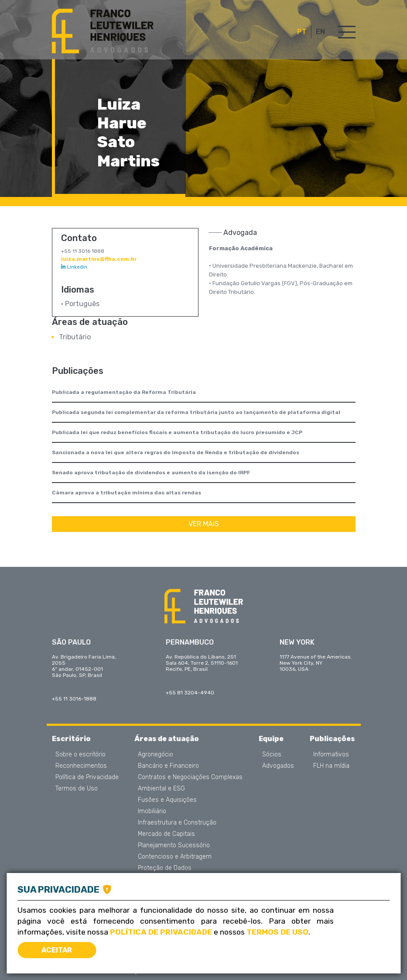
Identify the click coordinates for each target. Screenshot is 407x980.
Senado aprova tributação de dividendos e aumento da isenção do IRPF (151, 473)
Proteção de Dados (165, 868)
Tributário (75, 337)
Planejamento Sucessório (174, 845)
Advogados (278, 766)
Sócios (272, 755)
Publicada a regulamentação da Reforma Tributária (124, 392)
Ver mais (204, 524)
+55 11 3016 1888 (83, 251)
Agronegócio (156, 755)
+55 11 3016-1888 (74, 699)
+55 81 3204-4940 (190, 693)
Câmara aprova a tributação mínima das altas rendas (127, 493)
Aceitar (57, 950)
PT (302, 32)
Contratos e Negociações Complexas (190, 777)
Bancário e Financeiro (168, 766)
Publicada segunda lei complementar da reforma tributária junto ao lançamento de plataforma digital (196, 412)
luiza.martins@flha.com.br (99, 259)
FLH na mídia (331, 766)
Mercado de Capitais (166, 834)
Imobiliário (152, 811)
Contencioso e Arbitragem (175, 857)
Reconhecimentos (81, 766)
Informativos (331, 755)
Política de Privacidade (87, 777)
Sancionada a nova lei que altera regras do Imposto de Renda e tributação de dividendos (176, 452)
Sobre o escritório (80, 755)
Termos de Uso (77, 789)
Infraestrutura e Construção (177, 823)
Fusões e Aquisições (167, 800)
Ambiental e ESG (161, 789)
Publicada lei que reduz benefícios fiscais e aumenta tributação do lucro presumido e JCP (177, 432)
